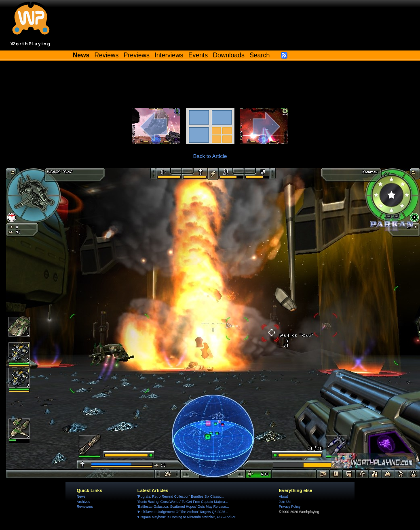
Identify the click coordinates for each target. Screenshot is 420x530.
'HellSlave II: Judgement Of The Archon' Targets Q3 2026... (183, 512)
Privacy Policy (290, 507)
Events (198, 55)
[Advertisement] (210, 86)
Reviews (107, 55)
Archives (83, 502)
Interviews (169, 55)
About (283, 496)
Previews (137, 55)
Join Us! (285, 502)
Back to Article (210, 156)
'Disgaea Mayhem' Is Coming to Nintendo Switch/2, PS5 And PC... (188, 517)
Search (260, 55)
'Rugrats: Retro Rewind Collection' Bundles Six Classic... (181, 496)
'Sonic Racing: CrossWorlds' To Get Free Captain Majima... (183, 502)
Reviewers (85, 507)
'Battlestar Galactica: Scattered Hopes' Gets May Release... (183, 507)
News (81, 496)
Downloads (229, 55)
